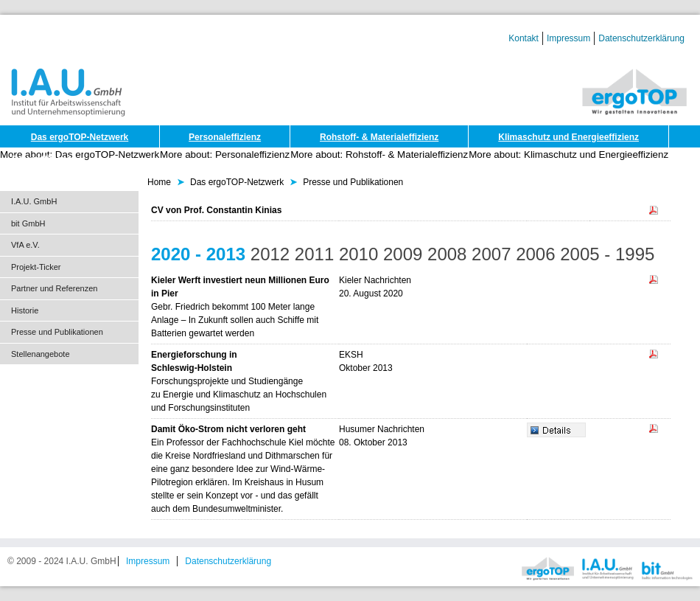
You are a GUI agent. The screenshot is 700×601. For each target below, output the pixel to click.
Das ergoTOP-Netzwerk (80, 137)
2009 (403, 254)
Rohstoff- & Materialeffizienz (379, 137)
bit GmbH (28, 223)
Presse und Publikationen (57, 332)
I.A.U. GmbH (34, 201)
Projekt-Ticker (36, 267)
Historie (25, 310)
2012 (270, 254)
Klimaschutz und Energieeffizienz (568, 137)
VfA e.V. (25, 245)
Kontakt (524, 38)
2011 (314, 254)
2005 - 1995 (607, 254)
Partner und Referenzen (54, 288)
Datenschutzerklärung (641, 38)
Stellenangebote (41, 354)
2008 (447, 254)
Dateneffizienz (42, 159)
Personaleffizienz (225, 137)
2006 (535, 254)
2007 (491, 254)
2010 (358, 254)
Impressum (568, 38)
